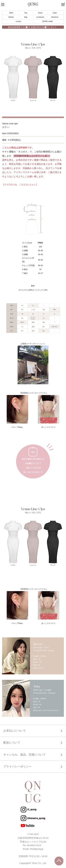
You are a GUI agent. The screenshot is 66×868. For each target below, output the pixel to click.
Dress (40, 13)
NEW (11, 13)
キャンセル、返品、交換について (24, 755)
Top (26, 13)
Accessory (40, 17)
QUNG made (48, 21)
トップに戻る (59, 861)
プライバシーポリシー (17, 767)
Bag (26, 17)
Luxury (18, 21)
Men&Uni (55, 17)
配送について (12, 743)
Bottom (11, 17)
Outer (55, 13)
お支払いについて (15, 731)
